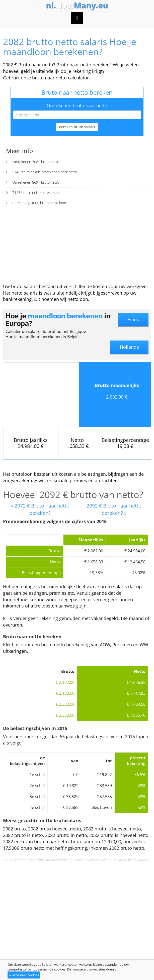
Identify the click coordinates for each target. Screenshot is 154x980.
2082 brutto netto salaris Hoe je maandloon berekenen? (70, 47)
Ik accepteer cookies (24, 975)
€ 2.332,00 (65, 704)
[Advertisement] (77, 246)
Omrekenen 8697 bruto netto (36, 182)
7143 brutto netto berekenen (35, 193)
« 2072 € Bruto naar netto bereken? (40, 509)
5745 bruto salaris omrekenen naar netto (45, 172)
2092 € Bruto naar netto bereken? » (114, 509)
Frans (133, 319)
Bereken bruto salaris (77, 127)
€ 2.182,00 (65, 693)
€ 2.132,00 (65, 682)
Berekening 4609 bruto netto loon (39, 203)
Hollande (129, 347)
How (77, 5)
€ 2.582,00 (65, 715)
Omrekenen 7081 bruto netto (36, 162)
